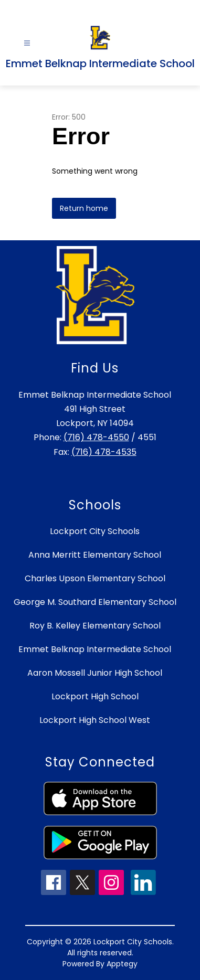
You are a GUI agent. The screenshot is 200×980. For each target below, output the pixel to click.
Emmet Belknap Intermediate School (95, 649)
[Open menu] (27, 43)
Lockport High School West (95, 720)
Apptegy (122, 964)
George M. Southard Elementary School (95, 602)
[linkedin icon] (143, 892)
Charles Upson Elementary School (95, 578)
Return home (84, 208)
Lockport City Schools (95, 531)
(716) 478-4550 (96, 437)
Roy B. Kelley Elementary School (95, 626)
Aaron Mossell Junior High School (95, 673)
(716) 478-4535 (104, 452)
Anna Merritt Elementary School (95, 555)
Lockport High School (95, 696)
